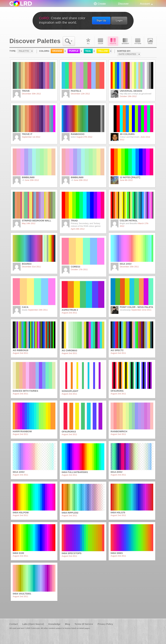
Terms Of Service (84, 624)
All (88, 41)
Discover (123, 4)
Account (145, 4)
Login (119, 20)
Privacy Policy (105, 624)
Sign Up (101, 20)
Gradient (125, 41)
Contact (14, 624)
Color (101, 41)
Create (102, 4)
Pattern (138, 41)
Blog (68, 624)
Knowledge (55, 624)
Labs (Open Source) (33, 624)
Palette (113, 41)
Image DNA (150, 41)
